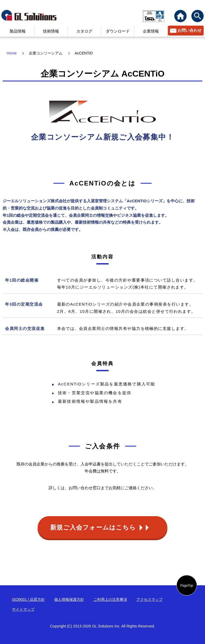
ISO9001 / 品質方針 (28, 599)
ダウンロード (118, 31)
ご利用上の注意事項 (110, 599)
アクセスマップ (149, 599)
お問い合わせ (190, 30)
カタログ (84, 31)
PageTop (187, 585)
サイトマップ (23, 609)
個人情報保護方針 (69, 599)
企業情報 (151, 31)
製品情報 (18, 31)
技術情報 (51, 31)
